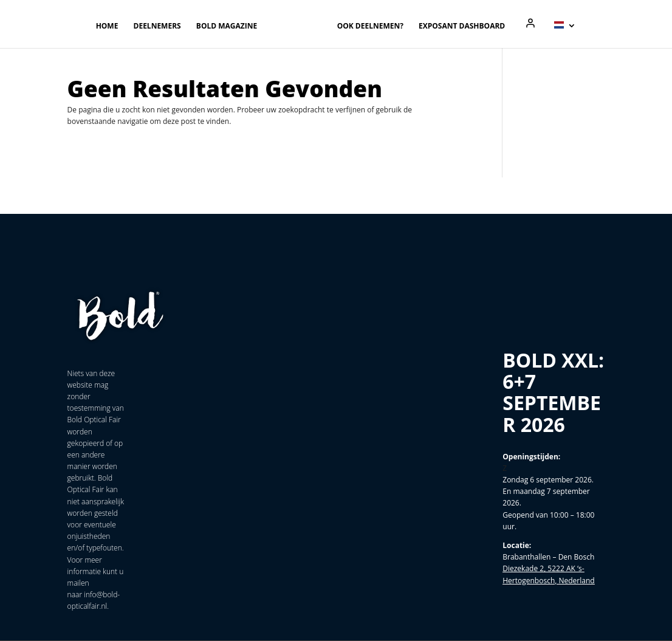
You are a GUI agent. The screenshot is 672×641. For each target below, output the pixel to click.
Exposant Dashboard (462, 26)
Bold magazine (227, 26)
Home (107, 26)
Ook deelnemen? (370, 26)
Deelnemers (157, 26)
